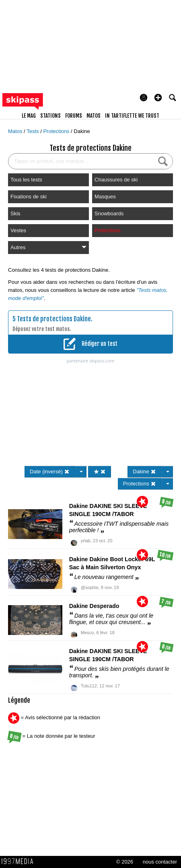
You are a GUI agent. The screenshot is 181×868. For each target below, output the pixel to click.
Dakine (82, 131)
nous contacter (160, 862)
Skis (15, 213)
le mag (29, 116)
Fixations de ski (29, 197)
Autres (48, 247)
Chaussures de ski (116, 180)
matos (94, 116)
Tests (33, 131)
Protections (57, 131)
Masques (105, 197)
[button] (158, 98)
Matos (16, 131)
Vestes (18, 230)
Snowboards (109, 213)
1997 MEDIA (20, 862)
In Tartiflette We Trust (132, 116)
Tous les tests (26, 180)
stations (50, 116)
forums (74, 116)
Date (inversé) (50, 471)
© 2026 (125, 862)
